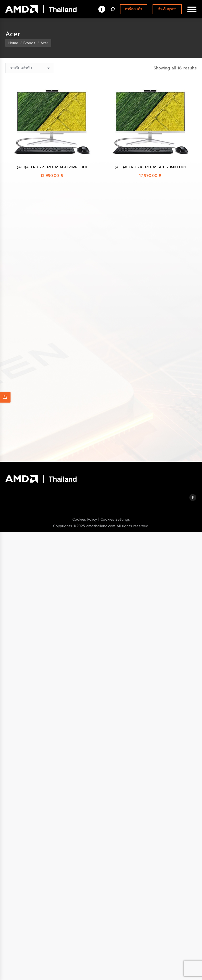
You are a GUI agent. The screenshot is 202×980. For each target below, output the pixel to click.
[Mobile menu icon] (192, 9)
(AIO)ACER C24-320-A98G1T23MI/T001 (150, 167)
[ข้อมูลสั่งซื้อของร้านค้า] (30, 68)
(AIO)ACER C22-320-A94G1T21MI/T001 (52, 167)
